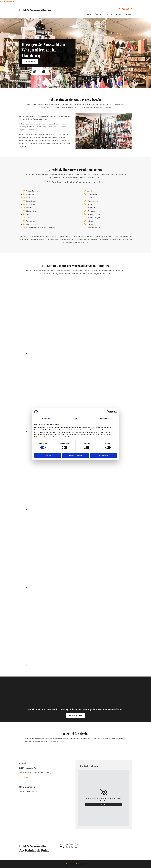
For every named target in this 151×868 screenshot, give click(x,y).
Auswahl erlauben (75, 455)
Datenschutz (80, 864)
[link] (104, 792)
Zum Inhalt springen (7, 1)
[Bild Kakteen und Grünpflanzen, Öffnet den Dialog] (57, 353)
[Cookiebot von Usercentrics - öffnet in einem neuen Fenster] (108, 412)
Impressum (70, 864)
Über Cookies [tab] (104, 418)
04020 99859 (126, 9)
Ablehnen (48, 455)
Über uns (98, 14)
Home (89, 14)
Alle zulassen (103, 455)
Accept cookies (104, 805)
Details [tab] (75, 418)
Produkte (109, 14)
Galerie (119, 14)
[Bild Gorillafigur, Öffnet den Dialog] (57, 666)
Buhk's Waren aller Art (36, 10)
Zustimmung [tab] (47, 418)
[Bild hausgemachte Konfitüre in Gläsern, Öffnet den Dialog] (57, 509)
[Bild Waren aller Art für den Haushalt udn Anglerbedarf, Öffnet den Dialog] (57, 588)
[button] (30, 61)
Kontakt (129, 14)
